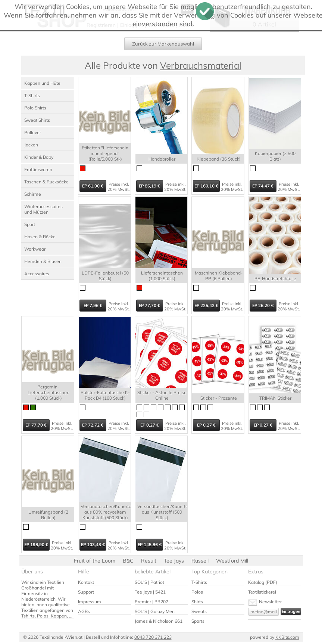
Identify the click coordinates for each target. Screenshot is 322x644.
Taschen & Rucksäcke (46, 182)
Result (149, 561)
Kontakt (86, 582)
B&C (128, 561)
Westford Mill (232, 561)
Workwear (35, 249)
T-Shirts (32, 95)
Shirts (197, 602)
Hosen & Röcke (40, 237)
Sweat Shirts (37, 120)
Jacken (31, 145)
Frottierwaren (38, 169)
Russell (200, 561)
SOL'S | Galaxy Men (155, 611)
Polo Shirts (35, 108)
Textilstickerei (262, 592)
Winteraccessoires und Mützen (43, 209)
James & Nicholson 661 (159, 621)
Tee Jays (174, 561)
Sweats (199, 611)
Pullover (33, 132)
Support (86, 592)
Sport (30, 224)
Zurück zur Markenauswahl (163, 44)
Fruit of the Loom (95, 561)
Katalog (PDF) (263, 582)
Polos (197, 592)
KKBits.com (287, 637)
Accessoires (37, 274)
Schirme (33, 194)
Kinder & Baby (39, 157)
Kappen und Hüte (42, 83)
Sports (198, 621)
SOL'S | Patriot (149, 582)
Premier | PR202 (151, 602)
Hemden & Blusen (43, 261)
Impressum (90, 602)
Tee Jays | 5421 (150, 592)
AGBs (84, 611)
